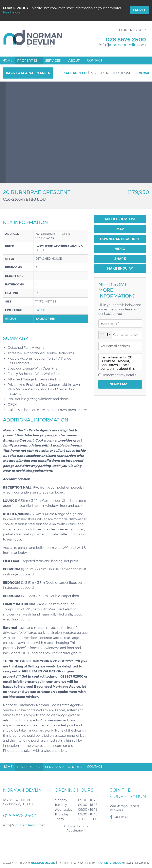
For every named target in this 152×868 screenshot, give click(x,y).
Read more (12, 12)
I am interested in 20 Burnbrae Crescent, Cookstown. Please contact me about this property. (120, 362)
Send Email (120, 384)
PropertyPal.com (110, 863)
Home (7, 60)
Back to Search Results (28, 73)
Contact (95, 60)
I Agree (139, 10)
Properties (29, 61)
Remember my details (118, 375)
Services (54, 61)
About (75, 61)
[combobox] (105, 335)
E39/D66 (41, 310)
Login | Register (132, 30)
